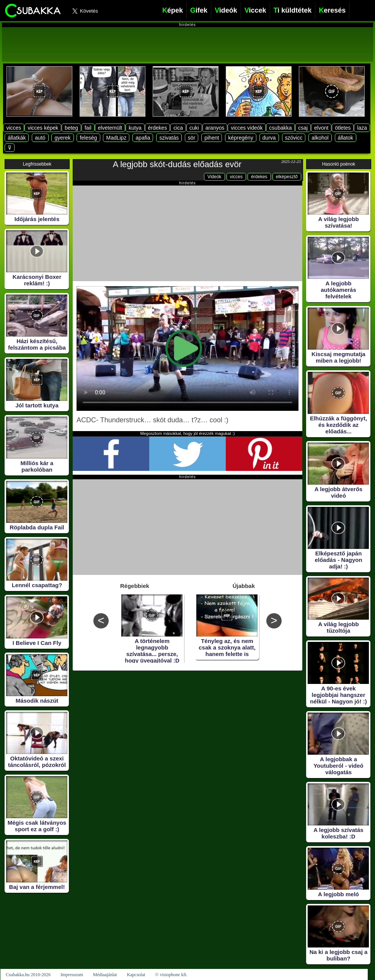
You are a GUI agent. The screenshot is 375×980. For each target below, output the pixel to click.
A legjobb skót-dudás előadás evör (177, 164)
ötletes (343, 128)
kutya (135, 128)
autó (40, 138)
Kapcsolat (136, 975)
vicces (14, 128)
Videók (214, 177)
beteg (71, 128)
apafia (143, 138)
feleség (88, 138)
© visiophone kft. (171, 975)
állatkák (17, 138)
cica (178, 128)
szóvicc (294, 138)
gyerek (62, 138)
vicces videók (247, 128)
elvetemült (110, 128)
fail (88, 128)
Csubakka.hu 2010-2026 (28, 975)
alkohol (320, 138)
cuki (194, 128)
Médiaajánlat (105, 975)
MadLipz (116, 138)
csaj (303, 128)
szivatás (169, 138)
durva (269, 138)
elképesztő (287, 177)
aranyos (215, 128)
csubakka (280, 128)
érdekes (158, 128)
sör (192, 138)
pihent (212, 138)
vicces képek (43, 128)
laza (362, 128)
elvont (321, 128)
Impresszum (72, 975)
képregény (240, 138)
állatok (346, 138)
